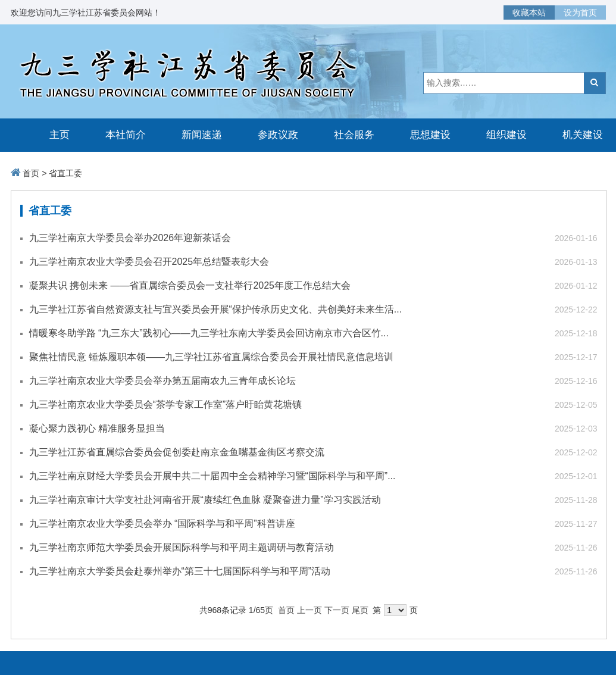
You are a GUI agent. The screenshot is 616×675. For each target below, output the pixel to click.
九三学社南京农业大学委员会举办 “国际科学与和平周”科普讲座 (162, 524)
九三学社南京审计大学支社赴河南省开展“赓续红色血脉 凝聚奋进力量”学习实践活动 (205, 500)
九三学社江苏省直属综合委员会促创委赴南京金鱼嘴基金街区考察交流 (177, 452)
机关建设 (583, 135)
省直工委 (65, 173)
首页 (31, 173)
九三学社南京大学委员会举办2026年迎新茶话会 (130, 238)
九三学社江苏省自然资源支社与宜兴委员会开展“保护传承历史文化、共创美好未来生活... (216, 309)
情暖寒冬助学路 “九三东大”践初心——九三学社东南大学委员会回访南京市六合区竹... (209, 333)
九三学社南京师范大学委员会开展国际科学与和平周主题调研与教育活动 (182, 547)
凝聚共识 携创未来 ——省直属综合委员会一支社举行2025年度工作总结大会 (190, 285)
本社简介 (126, 135)
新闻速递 (202, 135)
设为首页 (580, 12)
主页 (60, 135)
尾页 (360, 610)
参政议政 (278, 135)
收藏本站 (529, 12)
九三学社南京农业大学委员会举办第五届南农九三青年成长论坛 (162, 381)
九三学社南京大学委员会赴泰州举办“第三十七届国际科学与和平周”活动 (180, 571)
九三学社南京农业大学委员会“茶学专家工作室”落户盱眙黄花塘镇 (166, 404)
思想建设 (430, 135)
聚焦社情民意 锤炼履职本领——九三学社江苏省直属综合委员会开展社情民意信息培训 (211, 357)
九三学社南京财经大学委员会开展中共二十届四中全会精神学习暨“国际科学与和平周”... (212, 476)
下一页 (337, 610)
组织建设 (506, 135)
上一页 (309, 610)
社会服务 (354, 135)
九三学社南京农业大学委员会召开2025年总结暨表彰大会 (149, 262)
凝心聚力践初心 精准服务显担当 (97, 428)
